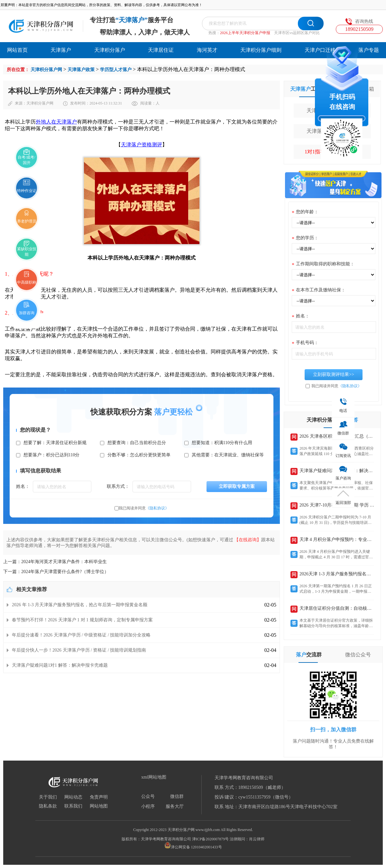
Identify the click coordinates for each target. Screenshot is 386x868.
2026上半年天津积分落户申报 (245, 33)
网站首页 (17, 50)
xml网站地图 (154, 777)
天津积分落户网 (46, 70)
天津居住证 (161, 50)
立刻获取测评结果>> (334, 375)
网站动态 (73, 797)
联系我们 (73, 806)
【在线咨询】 (248, 540)
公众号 (148, 797)
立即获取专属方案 (237, 486)
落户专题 (369, 50)
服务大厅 (175, 807)
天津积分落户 (110, 50)
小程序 (148, 807)
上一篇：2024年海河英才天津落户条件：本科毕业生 (55, 562)
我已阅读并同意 (144, 508)
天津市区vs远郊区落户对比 (297, 33)
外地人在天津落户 (56, 122)
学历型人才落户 (116, 70)
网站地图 (99, 806)
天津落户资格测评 (142, 145)
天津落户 (61, 50)
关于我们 (48, 797)
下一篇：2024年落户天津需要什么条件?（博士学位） (56, 572)
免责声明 (99, 797)
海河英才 (207, 50)
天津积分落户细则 (261, 50)
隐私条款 (48, 806)
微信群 (177, 797)
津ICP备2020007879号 (211, 839)
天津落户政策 (81, 70)
